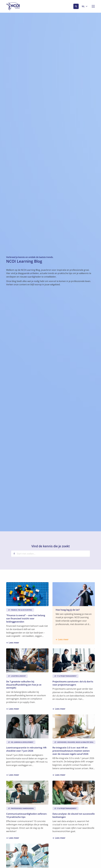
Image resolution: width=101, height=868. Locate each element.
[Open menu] (92, 6)
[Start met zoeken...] (50, 554)
